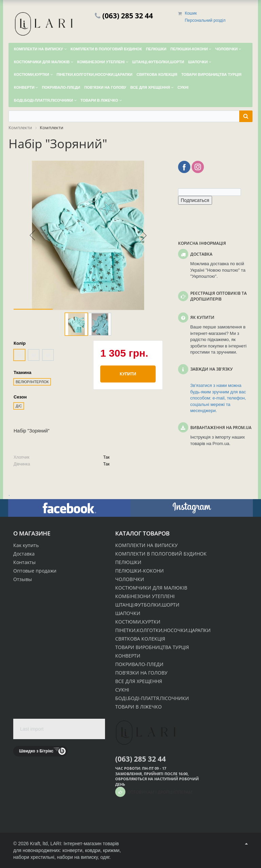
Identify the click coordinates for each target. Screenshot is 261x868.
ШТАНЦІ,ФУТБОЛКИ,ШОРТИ (147, 605)
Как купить (26, 545)
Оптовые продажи (35, 571)
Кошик (191, 13)
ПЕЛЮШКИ (128, 562)
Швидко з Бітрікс (36, 751)
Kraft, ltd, (39, 844)
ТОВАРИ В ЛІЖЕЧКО (138, 707)
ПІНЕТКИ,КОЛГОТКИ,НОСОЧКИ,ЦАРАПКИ (163, 630)
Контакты (24, 562)
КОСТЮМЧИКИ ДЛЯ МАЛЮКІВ (151, 588)
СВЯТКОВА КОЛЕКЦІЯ (140, 639)
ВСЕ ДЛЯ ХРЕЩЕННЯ (139, 681)
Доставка (24, 554)
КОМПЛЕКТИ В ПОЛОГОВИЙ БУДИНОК (161, 554)
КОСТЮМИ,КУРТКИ (138, 622)
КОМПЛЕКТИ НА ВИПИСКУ (146, 545)
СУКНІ (122, 690)
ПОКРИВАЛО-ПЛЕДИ (139, 664)
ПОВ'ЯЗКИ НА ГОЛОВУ (141, 673)
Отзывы (23, 579)
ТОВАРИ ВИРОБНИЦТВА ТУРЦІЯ (152, 647)
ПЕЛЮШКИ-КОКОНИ (140, 571)
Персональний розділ (205, 20)
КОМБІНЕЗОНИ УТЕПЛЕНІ (145, 596)
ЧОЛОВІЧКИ (130, 579)
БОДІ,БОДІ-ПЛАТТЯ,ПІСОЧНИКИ (152, 698)
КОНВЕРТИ (128, 656)
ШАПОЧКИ (128, 613)
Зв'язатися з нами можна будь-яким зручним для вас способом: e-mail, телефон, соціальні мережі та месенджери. (218, 398)
